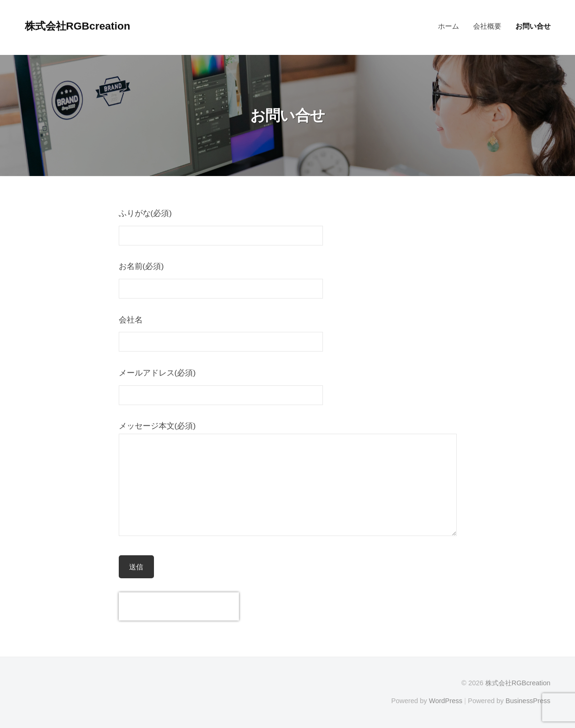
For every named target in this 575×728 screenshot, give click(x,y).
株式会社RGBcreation (78, 26)
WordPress (446, 701)
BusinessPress (528, 701)
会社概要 (487, 26)
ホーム (448, 26)
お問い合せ (533, 26)
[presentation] (179, 606)
